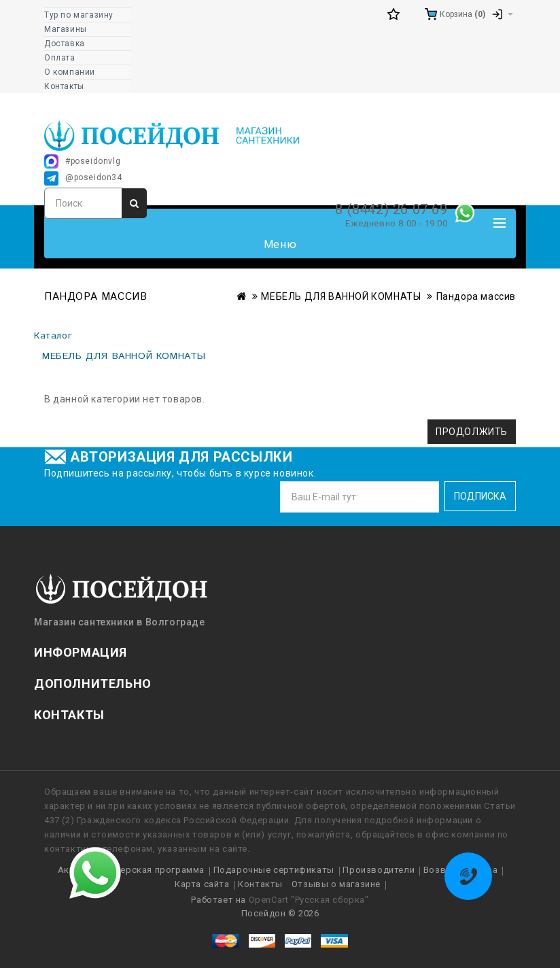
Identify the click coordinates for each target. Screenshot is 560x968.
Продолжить (472, 432)
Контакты (260, 884)
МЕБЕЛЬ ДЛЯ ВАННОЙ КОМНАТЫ (341, 296)
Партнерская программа (149, 870)
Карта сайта (202, 884)
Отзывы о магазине (336, 884)
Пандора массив (476, 296)
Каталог (53, 336)
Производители (379, 870)
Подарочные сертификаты (274, 870)
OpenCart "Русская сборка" (309, 900)
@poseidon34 (83, 178)
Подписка (480, 496)
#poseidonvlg (82, 161)
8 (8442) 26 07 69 (391, 209)
